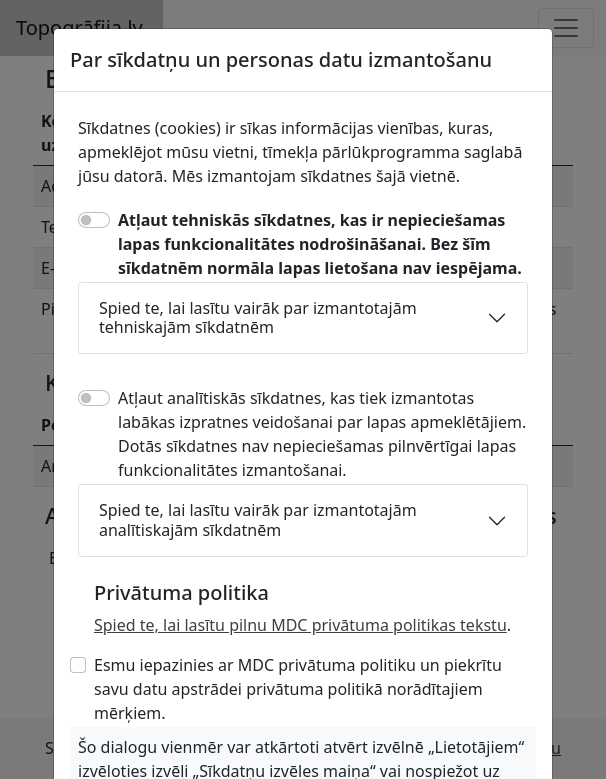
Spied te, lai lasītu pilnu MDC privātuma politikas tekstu (300, 625)
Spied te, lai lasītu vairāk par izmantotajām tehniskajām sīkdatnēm (258, 317)
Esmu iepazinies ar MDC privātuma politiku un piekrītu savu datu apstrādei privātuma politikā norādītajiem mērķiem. (298, 689)
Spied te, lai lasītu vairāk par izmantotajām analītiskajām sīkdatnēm (258, 519)
